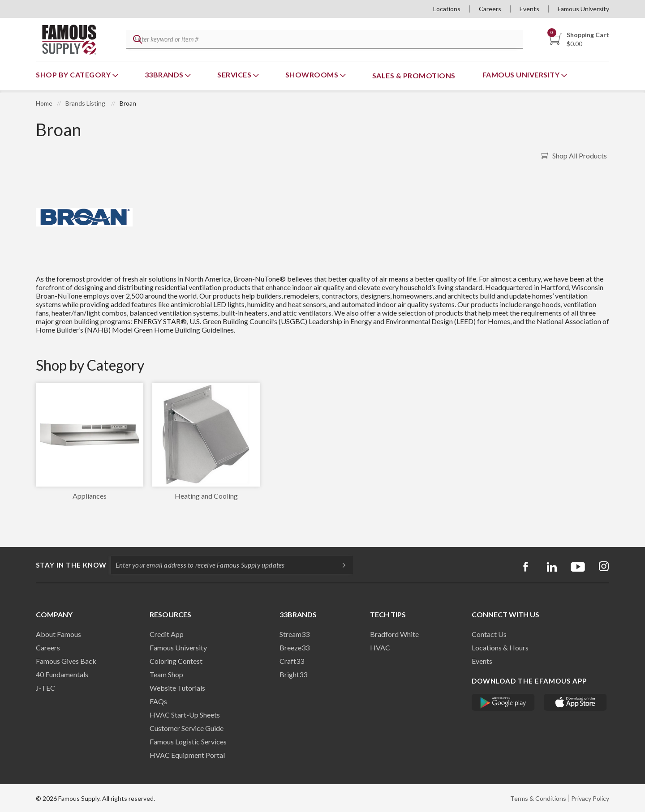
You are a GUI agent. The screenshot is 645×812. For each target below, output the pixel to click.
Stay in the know (71, 565)
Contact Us (489, 634)
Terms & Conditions (538, 798)
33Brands (165, 75)
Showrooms (313, 75)
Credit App (167, 634)
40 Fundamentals (62, 674)
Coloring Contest (176, 661)
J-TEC (45, 688)
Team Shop (166, 674)
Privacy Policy (590, 798)
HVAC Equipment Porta (186, 755)
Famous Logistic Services (188, 741)
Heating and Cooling (206, 496)
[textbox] (323, 40)
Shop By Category (74, 75)
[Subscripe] (340, 565)
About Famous (58, 634)
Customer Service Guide (187, 728)
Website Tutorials (177, 688)
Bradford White (394, 634)
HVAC (380, 647)
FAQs (158, 701)
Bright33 (293, 674)
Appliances (90, 496)
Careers (490, 9)
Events (529, 9)
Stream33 (295, 634)
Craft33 (292, 661)
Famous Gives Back (66, 661)
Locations (447, 9)
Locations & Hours (500, 647)
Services (235, 75)
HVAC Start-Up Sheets (185, 715)
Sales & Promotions (414, 75)
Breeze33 (295, 647)
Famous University (583, 9)
